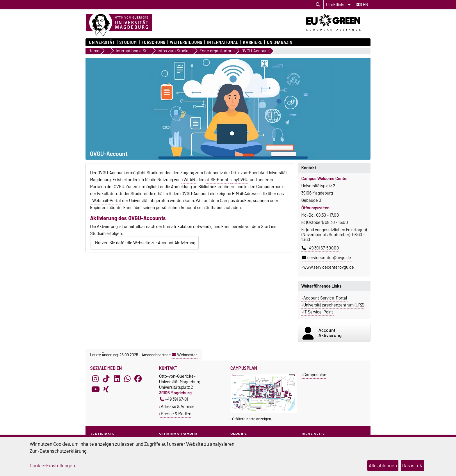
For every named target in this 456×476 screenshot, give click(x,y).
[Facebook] (138, 379)
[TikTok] (106, 379)
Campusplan (315, 375)
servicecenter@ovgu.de (326, 258)
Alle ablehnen (383, 466)
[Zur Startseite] (119, 25)
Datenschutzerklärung (63, 451)
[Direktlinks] (338, 5)
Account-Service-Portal (325, 298)
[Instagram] (95, 379)
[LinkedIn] (117, 379)
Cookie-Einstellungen (52, 466)
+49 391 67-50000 (320, 248)
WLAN (189, 180)
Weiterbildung (186, 42)
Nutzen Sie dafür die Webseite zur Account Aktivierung (145, 243)
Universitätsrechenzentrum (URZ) (334, 305)
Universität (102, 42)
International (222, 42)
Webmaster (184, 355)
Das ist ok (412, 466)
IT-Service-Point (318, 312)
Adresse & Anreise (178, 406)
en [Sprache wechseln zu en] (362, 5)
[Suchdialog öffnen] (318, 5)
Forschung (154, 42)
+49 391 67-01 (174, 399)
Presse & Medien (176, 414)
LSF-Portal (218, 180)
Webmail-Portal (106, 201)
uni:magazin (280, 42)
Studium (128, 42)
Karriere (252, 42)
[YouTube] (95, 389)
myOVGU (240, 180)
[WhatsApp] (127, 379)
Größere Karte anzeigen (252, 419)
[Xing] (106, 389)
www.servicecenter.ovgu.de (329, 267)
